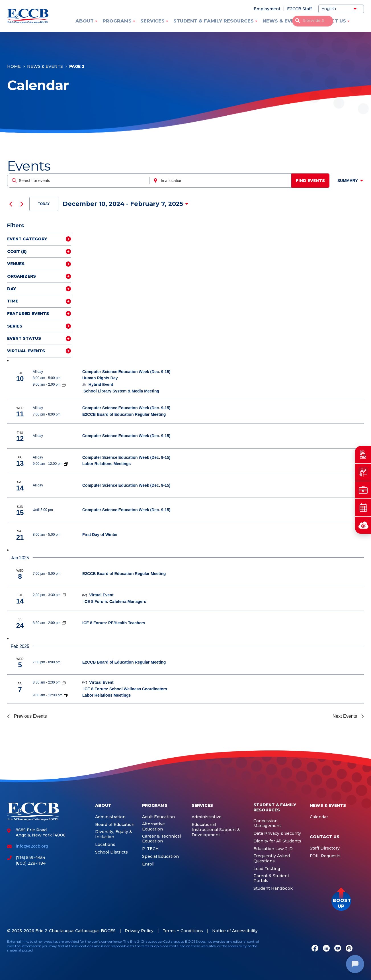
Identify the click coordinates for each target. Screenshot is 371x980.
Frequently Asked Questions (272, 859)
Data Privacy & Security (277, 833)
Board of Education (115, 825)
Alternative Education (153, 827)
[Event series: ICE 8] (64, 595)
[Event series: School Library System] (64, 384)
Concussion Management (267, 824)
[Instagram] (349, 949)
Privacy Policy (139, 931)
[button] (341, 901)
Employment (267, 9)
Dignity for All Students (277, 841)
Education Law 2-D (273, 849)
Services (152, 21)
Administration (110, 817)
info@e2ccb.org (32, 846)
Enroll (148, 864)
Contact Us (330, 21)
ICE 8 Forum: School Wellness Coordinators (125, 689)
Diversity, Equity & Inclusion (114, 834)
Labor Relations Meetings (106, 464)
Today (44, 204)
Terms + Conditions (183, 931)
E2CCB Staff (299, 9)
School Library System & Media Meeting (121, 391)
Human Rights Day (100, 378)
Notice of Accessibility (235, 931)
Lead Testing (267, 869)
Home (14, 67)
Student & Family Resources (214, 21)
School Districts (111, 852)
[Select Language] (341, 9)
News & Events (283, 21)
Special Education (160, 857)
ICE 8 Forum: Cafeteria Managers (115, 601)
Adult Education (158, 817)
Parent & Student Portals (271, 878)
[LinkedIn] (326, 949)
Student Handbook (273, 888)
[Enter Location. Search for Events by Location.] (222, 181)
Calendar (319, 817)
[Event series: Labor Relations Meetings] (66, 464)
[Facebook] (315, 949)
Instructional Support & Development (216, 832)
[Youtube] (338, 949)
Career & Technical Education (161, 839)
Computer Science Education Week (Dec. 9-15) (126, 372)
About (85, 21)
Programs (117, 21)
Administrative (207, 817)
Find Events (312, 181)
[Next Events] (22, 204)
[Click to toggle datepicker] (126, 204)
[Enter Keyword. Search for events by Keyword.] (79, 181)
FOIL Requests (325, 856)
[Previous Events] (11, 204)
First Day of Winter (100, 535)
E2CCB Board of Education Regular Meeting (124, 414)
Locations (105, 845)
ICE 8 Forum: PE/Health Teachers (114, 623)
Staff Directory (325, 848)
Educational (204, 825)
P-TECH (150, 849)
